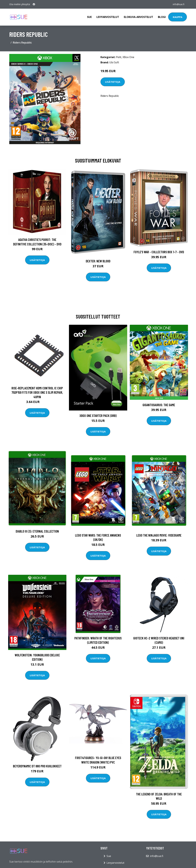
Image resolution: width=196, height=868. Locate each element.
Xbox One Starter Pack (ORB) (98, 416)
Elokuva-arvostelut (138, 17)
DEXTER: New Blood (98, 261)
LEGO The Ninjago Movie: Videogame (159, 535)
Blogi (162, 17)
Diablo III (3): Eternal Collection (37, 531)
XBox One (128, 57)
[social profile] (34, 4)
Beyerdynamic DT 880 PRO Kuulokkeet (37, 766)
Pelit (119, 57)
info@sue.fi (179, 4)
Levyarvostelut (108, 17)
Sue (89, 17)
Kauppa (178, 17)
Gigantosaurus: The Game (159, 405)
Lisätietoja (113, 82)
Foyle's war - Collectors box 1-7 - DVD (159, 252)
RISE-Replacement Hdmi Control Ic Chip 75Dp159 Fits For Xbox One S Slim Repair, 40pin (37, 392)
